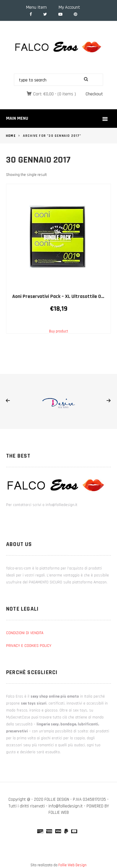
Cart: (43, 94)
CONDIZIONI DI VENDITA (25, 633)
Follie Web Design (72, 865)
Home (11, 136)
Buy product (59, 331)
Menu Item (36, 7)
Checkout (94, 94)
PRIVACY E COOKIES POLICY (29, 646)
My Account (69, 7)
